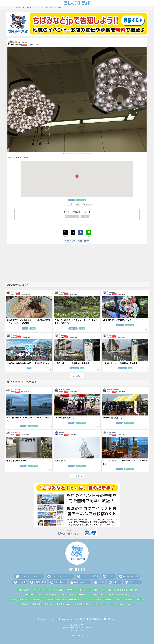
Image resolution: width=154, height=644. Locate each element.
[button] (64, 154)
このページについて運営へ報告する (77, 241)
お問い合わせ (110, 619)
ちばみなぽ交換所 (66, 619)
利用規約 (81, 619)
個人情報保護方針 (95, 619)
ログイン (85, 216)
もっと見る (77, 376)
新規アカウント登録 (72, 216)
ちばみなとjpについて (47, 619)
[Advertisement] (77, 263)
